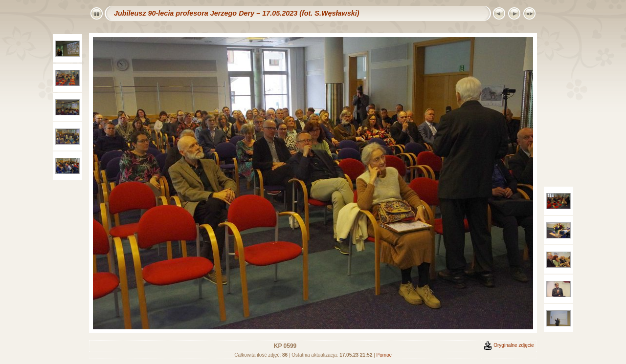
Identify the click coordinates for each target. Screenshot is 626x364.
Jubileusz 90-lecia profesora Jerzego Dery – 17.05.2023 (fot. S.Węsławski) (237, 13)
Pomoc (384, 355)
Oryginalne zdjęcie (509, 345)
